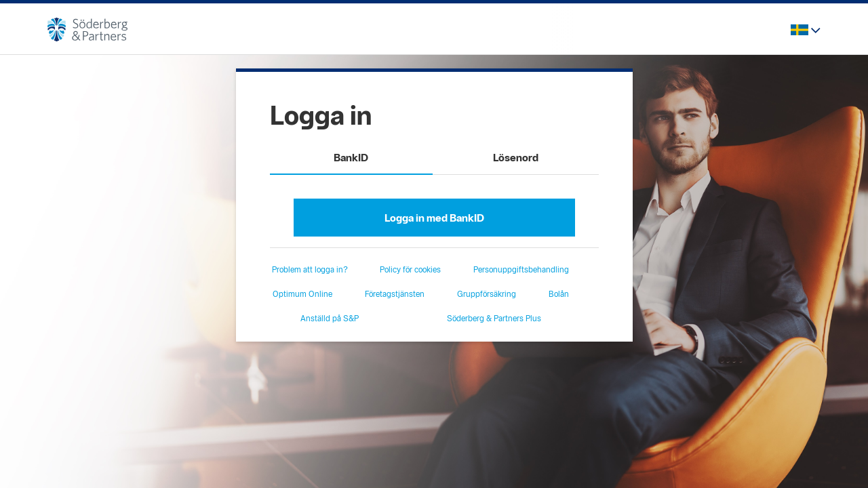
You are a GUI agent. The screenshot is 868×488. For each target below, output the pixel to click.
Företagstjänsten (395, 294)
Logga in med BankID (434, 218)
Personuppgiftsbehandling (521, 270)
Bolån (559, 294)
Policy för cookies (410, 270)
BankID (351, 158)
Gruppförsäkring (487, 294)
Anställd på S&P (330, 319)
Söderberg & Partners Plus (494, 319)
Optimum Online (302, 294)
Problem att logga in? (310, 270)
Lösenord (516, 158)
